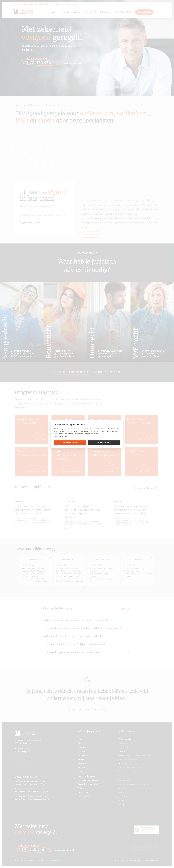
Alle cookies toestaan (70, 443)
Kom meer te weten (61, 436)
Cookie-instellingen (104, 443)
